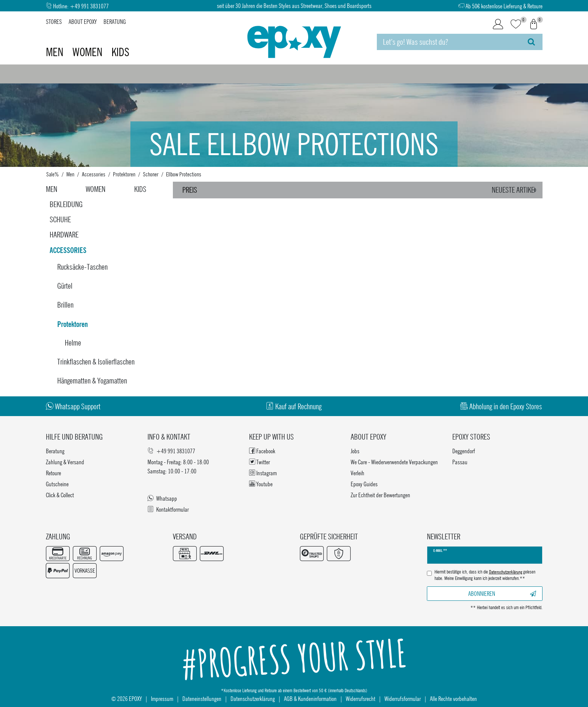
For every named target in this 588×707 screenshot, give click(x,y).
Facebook (262, 451)
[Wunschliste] (516, 24)
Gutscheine (57, 484)
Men (56, 52)
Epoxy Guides (364, 484)
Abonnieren (502, 593)
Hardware (64, 235)
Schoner (151, 174)
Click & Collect (60, 495)
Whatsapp (162, 498)
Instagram (263, 473)
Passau (460, 462)
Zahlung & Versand (65, 462)
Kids (120, 52)
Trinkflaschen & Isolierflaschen (96, 362)
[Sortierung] (515, 190)
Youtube (261, 484)
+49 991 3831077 (89, 6)
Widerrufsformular (403, 698)
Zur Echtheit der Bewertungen (380, 495)
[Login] (498, 24)
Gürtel (65, 286)
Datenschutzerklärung (253, 698)
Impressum (162, 698)
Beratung (115, 21)
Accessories (94, 174)
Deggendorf (464, 451)
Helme (73, 343)
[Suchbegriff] (448, 42)
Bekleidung (66, 204)
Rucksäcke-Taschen (82, 267)
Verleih (358, 473)
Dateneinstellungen (202, 698)
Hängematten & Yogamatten (92, 381)
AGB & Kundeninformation (310, 698)
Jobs (355, 451)
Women (89, 52)
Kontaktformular (168, 509)
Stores (54, 21)
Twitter (260, 462)
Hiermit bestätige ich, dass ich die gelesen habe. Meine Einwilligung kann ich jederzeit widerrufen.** (485, 575)
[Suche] (531, 42)
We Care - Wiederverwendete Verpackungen (394, 462)
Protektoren (124, 174)
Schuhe (60, 219)
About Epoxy (83, 21)
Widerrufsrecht (361, 698)
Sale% (53, 174)
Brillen (65, 305)
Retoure (53, 473)
